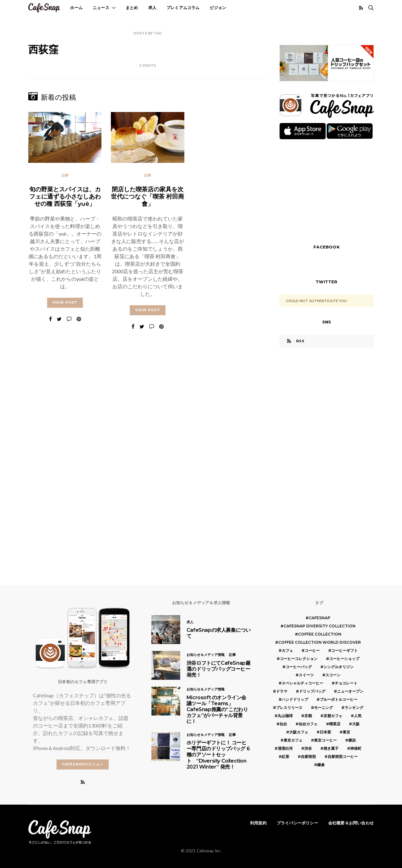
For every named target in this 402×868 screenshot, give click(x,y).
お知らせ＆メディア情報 (206, 655)
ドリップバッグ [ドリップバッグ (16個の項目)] (312, 691)
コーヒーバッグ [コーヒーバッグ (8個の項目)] (299, 667)
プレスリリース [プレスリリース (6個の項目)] (289, 708)
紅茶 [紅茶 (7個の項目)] (285, 756)
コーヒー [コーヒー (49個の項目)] (312, 650)
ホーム (76, 8)
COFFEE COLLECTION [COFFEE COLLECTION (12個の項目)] (320, 634)
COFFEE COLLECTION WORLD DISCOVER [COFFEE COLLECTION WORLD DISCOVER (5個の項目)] (320, 642)
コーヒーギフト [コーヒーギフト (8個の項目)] (345, 650)
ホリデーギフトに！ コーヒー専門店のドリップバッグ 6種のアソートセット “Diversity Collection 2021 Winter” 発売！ (218, 755)
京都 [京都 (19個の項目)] (308, 716)
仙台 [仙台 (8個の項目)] (283, 724)
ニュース (101, 8)
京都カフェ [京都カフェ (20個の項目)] (333, 716)
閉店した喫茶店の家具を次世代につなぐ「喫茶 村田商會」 (147, 196)
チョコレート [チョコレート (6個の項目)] (346, 683)
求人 (152, 8)
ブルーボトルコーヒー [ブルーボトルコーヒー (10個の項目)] (339, 699)
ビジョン (218, 8)
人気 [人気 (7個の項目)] (358, 716)
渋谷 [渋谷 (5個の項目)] (308, 748)
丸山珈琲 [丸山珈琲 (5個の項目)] (285, 716)
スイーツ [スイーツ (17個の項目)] (306, 675)
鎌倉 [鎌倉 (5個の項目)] (321, 765)
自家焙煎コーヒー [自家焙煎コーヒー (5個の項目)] (343, 756)
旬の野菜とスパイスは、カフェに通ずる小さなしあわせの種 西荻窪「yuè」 (65, 196)
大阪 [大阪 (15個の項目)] (356, 724)
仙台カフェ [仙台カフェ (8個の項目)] (308, 724)
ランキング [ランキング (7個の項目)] (354, 708)
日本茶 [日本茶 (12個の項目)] (325, 732)
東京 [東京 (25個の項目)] (346, 732)
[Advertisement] (327, 191)
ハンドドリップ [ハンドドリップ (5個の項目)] (295, 699)
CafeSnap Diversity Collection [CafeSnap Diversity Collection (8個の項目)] (320, 626)
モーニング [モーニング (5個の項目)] (323, 708)
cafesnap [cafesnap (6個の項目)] (320, 618)
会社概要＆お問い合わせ (351, 823)
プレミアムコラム (183, 8)
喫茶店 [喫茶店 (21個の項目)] (335, 724)
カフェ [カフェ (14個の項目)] (287, 650)
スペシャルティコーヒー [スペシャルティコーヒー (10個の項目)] (302, 683)
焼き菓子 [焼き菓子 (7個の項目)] (331, 748)
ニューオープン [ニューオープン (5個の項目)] (350, 691)
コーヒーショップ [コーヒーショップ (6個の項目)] (344, 659)
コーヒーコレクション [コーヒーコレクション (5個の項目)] (299, 659)
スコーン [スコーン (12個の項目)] (333, 675)
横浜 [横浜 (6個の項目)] (352, 740)
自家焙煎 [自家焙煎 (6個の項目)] (308, 756)
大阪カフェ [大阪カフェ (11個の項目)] (299, 732)
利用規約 (258, 823)
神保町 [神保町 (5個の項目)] (356, 748)
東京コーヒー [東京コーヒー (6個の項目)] (325, 740)
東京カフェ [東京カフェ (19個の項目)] (293, 740)
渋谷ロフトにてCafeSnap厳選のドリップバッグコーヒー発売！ (219, 669)
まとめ (132, 8)
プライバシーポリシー (297, 823)
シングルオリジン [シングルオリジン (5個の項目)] (339, 667)
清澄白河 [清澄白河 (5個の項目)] (285, 748)
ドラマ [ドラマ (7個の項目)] (282, 691)
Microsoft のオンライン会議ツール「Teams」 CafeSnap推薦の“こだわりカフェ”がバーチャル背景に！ (217, 710)
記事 (65, 175)
